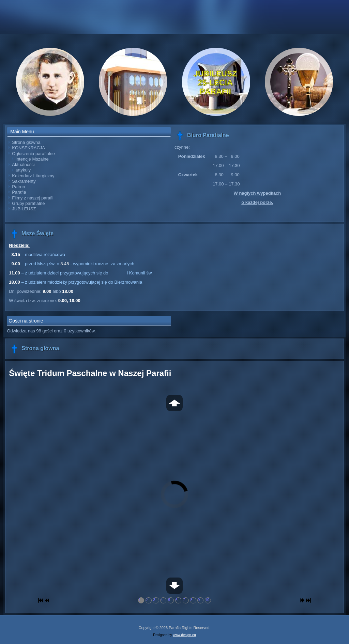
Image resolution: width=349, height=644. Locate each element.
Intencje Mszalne (32, 159)
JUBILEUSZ (24, 209)
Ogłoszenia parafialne (33, 154)
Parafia (19, 192)
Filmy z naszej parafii (33, 198)
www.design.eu (185, 635)
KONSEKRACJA (28, 148)
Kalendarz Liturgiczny (33, 176)
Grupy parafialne (28, 203)
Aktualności (23, 164)
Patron (18, 187)
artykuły (23, 170)
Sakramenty (24, 181)
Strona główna (26, 142)
